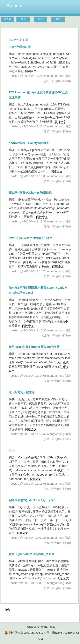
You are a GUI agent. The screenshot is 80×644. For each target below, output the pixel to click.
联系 (41, 19)
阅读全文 (31, 71)
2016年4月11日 (19, 40)
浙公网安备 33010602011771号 (27, 633)
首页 (23, 19)
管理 (58, 19)
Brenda (14, 6)
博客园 (8, 19)
